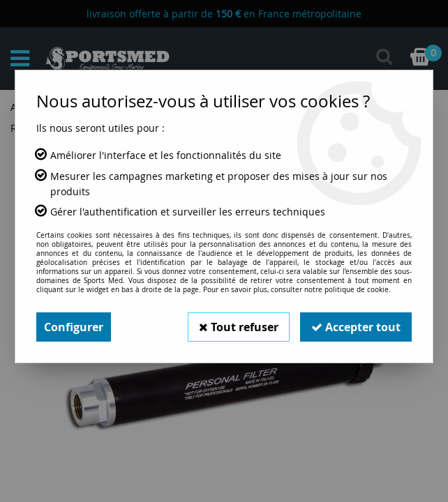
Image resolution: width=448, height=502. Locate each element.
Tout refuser (239, 327)
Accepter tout (356, 327)
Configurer (74, 327)
